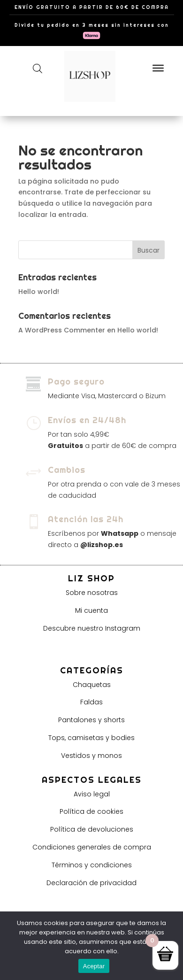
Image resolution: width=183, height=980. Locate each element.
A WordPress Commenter (62, 330)
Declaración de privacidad (91, 883)
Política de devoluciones (92, 829)
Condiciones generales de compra (92, 847)
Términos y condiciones (92, 865)
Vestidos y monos (91, 756)
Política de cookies (91, 811)
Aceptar (94, 966)
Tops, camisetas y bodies (91, 738)
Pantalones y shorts (91, 720)
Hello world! (39, 292)
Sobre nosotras (92, 593)
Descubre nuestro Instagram (92, 628)
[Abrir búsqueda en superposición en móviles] (38, 68)
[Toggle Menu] (158, 68)
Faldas (91, 702)
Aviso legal (92, 794)
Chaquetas (92, 685)
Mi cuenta (91, 610)
